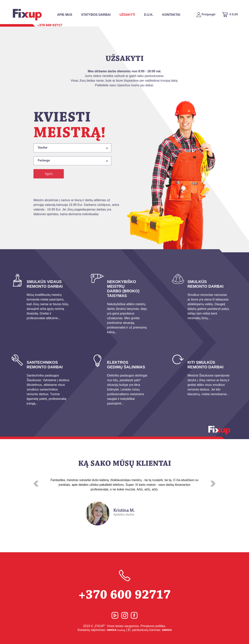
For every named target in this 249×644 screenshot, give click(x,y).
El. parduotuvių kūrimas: (150, 630)
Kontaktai (171, 15)
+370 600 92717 (124, 586)
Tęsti (49, 174)
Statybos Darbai (96, 15)
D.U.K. (149, 15)
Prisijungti (206, 15)
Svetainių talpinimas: (101, 630)
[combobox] (72, 148)
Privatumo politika (153, 626)
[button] (36, 484)
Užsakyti (127, 15)
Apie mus (65, 15)
